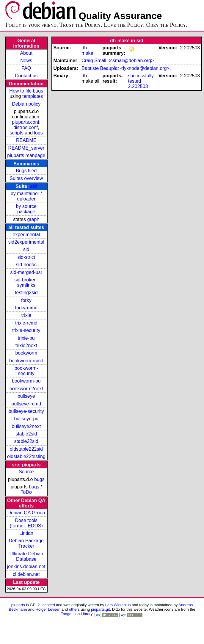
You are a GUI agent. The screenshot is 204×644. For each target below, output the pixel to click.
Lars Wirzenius (118, 605)
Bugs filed (26, 171)
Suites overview (26, 178)
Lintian (26, 533)
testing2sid (26, 293)
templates (33, 96)
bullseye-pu (26, 419)
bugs (39, 479)
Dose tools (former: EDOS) (26, 523)
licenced (48, 605)
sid (33, 186)
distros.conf (26, 127)
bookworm (26, 353)
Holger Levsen (48, 609)
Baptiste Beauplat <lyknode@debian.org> (125, 68)
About (26, 53)
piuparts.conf (26, 122)
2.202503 (138, 86)
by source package (26, 209)
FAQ (26, 68)
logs (39, 133)
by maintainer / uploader (26, 196)
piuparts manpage (26, 155)
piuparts (18, 605)
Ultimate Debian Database (26, 556)
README (26, 140)
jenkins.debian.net (26, 567)
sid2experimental (26, 242)
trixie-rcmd (26, 323)
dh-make (87, 50)
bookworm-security (26, 371)
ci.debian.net (26, 574)
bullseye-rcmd (26, 404)
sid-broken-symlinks (26, 282)
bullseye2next (26, 426)
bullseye (26, 396)
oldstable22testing (26, 456)
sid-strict (26, 257)
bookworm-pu (26, 381)
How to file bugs (26, 91)
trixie (26, 315)
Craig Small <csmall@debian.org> (118, 61)
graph (33, 219)
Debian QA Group (26, 513)
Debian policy (26, 104)
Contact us (26, 76)
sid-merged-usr (26, 272)
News (26, 61)
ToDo (26, 492)
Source (26, 472)
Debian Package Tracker (26, 543)
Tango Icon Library (77, 614)
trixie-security (26, 330)
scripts (17, 133)
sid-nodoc (26, 265)
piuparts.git (100, 609)
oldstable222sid (26, 449)
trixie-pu (26, 338)
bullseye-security (26, 411)
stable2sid (26, 434)
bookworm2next (26, 389)
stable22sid (26, 441)
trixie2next (26, 345)
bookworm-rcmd (26, 361)
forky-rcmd (26, 308)
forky (26, 300)
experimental (26, 235)
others (74, 609)
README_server (26, 148)
